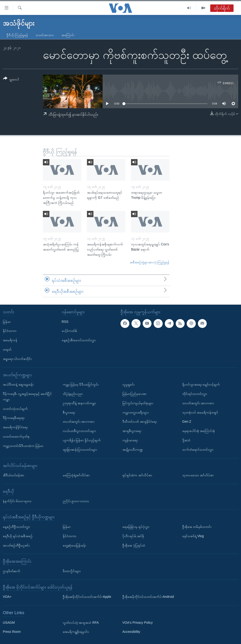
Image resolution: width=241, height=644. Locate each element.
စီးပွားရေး (69, 412)
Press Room (12, 632)
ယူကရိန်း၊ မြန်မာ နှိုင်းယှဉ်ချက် (82, 440)
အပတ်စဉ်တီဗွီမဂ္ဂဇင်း (16, 545)
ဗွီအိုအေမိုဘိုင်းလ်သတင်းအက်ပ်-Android (148, 597)
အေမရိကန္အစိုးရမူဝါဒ (76, 632)
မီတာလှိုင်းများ (72, 571)
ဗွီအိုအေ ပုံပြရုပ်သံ (134, 545)
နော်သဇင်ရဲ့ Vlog (193, 536)
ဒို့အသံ (186, 440)
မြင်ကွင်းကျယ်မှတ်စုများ (138, 403)
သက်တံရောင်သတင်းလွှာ (198, 449)
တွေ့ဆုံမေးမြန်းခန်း (74, 545)
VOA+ (7, 597)
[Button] (11, 80)
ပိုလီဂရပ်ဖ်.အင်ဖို (133, 536)
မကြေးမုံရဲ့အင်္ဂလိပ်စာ (76, 475)
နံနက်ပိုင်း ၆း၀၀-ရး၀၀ (17, 501)
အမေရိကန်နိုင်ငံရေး (15, 427)
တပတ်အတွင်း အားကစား (79, 421)
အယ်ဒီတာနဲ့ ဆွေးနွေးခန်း (18, 384)
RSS (65, 321)
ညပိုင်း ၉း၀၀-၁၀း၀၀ (76, 501)
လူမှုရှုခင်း (128, 384)
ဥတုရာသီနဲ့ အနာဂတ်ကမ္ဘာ (79, 403)
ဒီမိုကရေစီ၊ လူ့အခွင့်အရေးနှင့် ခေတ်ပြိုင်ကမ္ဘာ (27, 397)
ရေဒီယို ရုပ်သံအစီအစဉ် (18, 536)
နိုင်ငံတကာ (10, 331)
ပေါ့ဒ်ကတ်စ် (69, 331)
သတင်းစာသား (45, 35)
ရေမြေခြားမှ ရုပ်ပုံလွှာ (136, 527)
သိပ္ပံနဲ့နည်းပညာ (73, 394)
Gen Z (187, 421)
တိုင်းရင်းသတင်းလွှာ (195, 394)
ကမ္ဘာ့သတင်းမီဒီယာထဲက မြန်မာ (23, 446)
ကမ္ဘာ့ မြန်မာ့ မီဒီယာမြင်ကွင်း (81, 384)
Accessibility (131, 632)
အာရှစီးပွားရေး (132, 431)
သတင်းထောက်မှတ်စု (16, 436)
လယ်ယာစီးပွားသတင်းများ (79, 431)
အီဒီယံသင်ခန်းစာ (14, 475)
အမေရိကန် (10, 340)
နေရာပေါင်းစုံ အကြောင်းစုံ (199, 431)
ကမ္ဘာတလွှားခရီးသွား (136, 412)
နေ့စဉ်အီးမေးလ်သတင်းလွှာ (79, 340)
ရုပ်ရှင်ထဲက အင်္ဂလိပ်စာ (137, 475)
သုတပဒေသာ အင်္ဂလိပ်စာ (198, 475)
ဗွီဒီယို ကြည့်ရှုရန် (17, 35)
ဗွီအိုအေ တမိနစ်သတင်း (197, 527)
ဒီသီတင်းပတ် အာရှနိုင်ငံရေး (140, 421)
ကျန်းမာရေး (130, 440)
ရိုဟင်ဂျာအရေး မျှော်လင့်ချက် (201, 384)
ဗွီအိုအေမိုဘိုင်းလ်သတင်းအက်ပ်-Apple (87, 597)
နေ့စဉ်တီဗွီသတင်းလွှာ (16, 527)
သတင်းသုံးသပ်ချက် (15, 408)
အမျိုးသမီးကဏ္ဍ (133, 449)
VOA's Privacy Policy (138, 623)
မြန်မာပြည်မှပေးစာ (134, 394)
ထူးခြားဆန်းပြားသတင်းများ (80, 449)
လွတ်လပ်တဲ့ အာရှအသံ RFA (81, 623)
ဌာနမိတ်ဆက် (12, 571)
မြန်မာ (7, 321)
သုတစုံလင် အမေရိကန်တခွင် (200, 412)
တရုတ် (7, 349)
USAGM (9, 623)
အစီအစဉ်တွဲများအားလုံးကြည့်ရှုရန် (150, 262)
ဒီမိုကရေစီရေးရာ (14, 418)
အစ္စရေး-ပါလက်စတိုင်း (17, 359)
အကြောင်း (68, 35)
